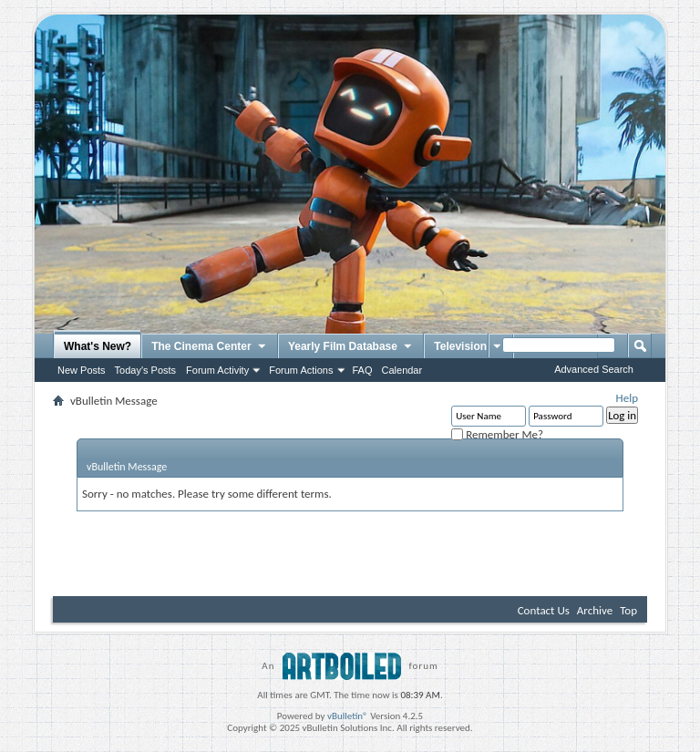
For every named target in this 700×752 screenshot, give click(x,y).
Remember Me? (497, 434)
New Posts (82, 370)
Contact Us (544, 610)
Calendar (402, 370)
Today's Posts (146, 370)
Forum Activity (217, 370)
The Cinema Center (210, 347)
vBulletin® (348, 716)
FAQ (363, 370)
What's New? (98, 346)
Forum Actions (301, 370)
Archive (595, 610)
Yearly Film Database (351, 347)
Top (628, 610)
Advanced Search (594, 369)
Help (627, 398)
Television (468, 347)
